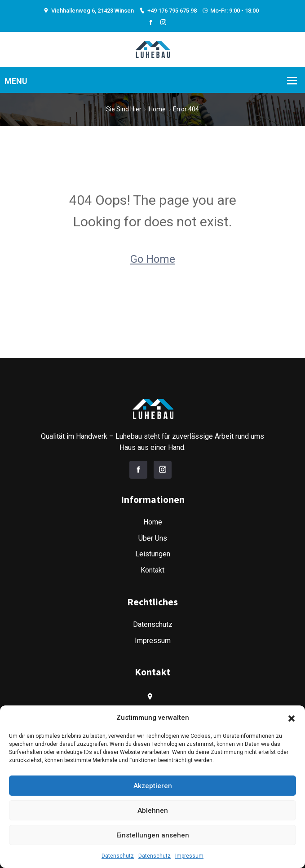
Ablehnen (153, 811)
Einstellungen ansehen (153, 835)
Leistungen (153, 554)
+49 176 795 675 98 (168, 11)
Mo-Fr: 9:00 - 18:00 (230, 11)
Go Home (153, 259)
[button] (292, 718)
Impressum (189, 856)
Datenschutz (118, 856)
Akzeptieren (153, 786)
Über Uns (153, 538)
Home (157, 109)
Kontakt (152, 570)
